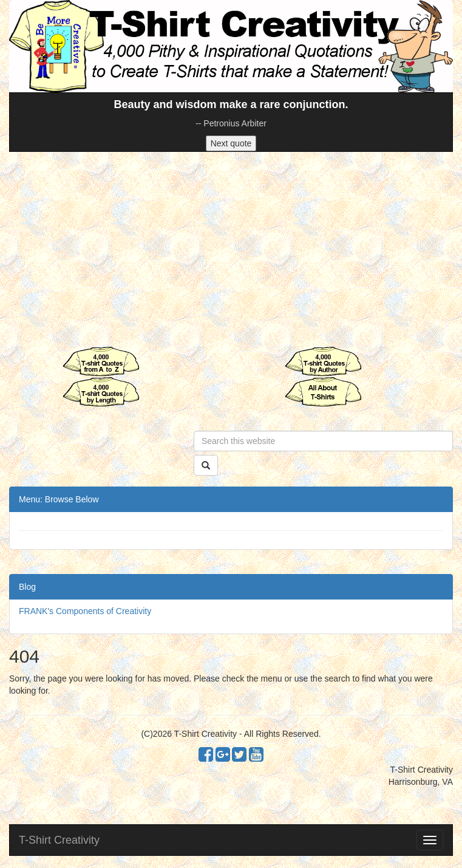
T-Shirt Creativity (59, 840)
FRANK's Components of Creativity (85, 611)
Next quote (231, 143)
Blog (27, 587)
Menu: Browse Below (59, 499)
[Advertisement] (231, 249)
